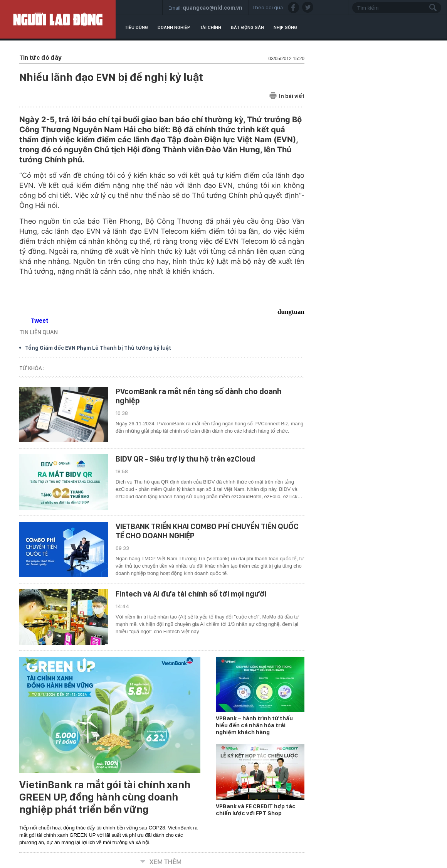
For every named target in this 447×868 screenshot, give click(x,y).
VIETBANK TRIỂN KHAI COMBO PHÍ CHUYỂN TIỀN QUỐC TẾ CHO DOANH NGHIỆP (207, 531)
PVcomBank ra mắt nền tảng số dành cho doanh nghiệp (199, 396)
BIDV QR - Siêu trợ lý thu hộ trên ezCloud (185, 459)
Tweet (40, 321)
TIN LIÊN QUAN (39, 332)
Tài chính (210, 27)
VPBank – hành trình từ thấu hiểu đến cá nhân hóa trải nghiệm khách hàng (254, 725)
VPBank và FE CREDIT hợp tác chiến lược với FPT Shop (256, 810)
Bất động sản (247, 27)
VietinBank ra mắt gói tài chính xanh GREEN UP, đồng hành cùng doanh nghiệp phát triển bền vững (105, 797)
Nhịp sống (285, 27)
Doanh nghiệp (174, 27)
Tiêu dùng (136, 27)
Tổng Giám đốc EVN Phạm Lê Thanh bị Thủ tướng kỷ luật (98, 348)
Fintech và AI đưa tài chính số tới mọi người (191, 594)
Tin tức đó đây (40, 58)
